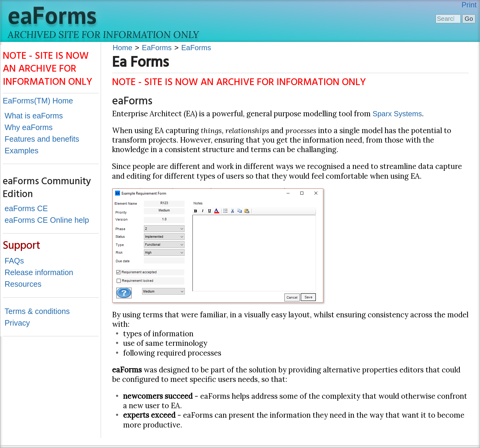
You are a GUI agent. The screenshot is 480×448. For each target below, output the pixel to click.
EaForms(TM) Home (38, 101)
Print (469, 5)
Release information (39, 272)
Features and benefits (42, 139)
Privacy (17, 323)
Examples (22, 151)
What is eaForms (34, 116)
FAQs (14, 261)
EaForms (157, 48)
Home (122, 48)
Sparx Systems (397, 114)
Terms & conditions (37, 311)
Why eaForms (29, 127)
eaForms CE (26, 208)
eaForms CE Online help (47, 220)
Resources (23, 284)
